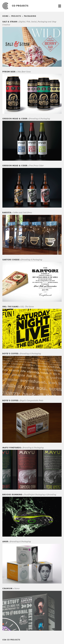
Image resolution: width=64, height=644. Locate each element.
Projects (16, 16)
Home (5, 16)
